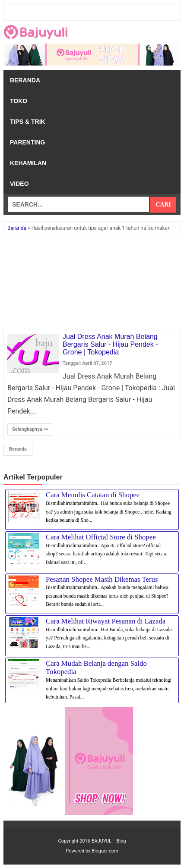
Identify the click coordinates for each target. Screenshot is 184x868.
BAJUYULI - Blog (109, 841)
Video (19, 184)
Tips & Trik (28, 122)
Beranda (25, 80)
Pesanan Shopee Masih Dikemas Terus (102, 579)
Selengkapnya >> (30, 429)
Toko (19, 101)
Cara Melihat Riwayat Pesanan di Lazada (106, 621)
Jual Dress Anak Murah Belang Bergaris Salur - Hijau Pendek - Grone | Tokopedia (110, 344)
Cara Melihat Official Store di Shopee (101, 537)
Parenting (27, 142)
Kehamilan (28, 163)
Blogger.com (105, 851)
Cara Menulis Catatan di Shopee (93, 495)
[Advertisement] (92, 282)
